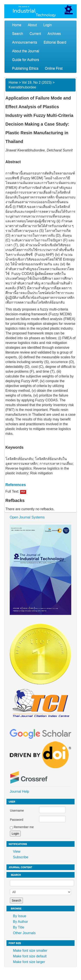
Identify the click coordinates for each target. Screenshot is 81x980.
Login (48, 25)
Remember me (24, 827)
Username (17, 811)
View (17, 851)
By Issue (20, 916)
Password (17, 820)
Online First (54, 68)
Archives (54, 34)
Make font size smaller (30, 951)
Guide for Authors (26, 60)
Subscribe (21, 857)
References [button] (16, 485)
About (32, 25)
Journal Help (19, 791)
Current (35, 34)
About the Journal (26, 51)
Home (17, 25)
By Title (19, 927)
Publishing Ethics (25, 68)
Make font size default (30, 956)
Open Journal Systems (27, 517)
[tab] (40, 485)
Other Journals (24, 933)
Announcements (25, 42)
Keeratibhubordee (22, 87)
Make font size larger (29, 962)
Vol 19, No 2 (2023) (37, 82)
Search (18, 34)
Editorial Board (55, 42)
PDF (23, 492)
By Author (20, 922)
